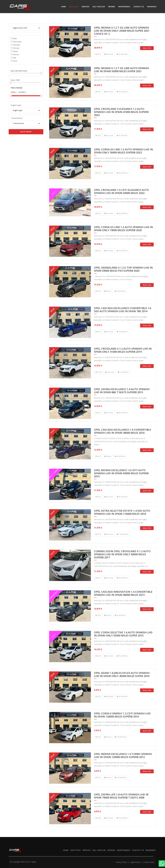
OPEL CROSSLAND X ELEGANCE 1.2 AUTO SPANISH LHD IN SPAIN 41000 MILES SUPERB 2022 (121, 124)
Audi (15, 38)
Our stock (74, 7)
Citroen (16, 48)
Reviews (112, 7)
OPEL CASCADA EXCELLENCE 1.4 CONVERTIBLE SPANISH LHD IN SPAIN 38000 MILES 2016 (123, 444)
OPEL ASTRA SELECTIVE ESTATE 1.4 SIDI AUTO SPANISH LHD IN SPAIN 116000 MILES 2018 (122, 525)
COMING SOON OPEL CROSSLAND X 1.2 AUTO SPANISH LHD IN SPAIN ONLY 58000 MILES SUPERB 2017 (122, 567)
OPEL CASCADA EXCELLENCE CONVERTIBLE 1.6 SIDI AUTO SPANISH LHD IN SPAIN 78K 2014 (123, 322)
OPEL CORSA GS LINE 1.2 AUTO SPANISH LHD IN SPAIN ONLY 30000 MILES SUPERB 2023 (123, 163)
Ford (15, 61)
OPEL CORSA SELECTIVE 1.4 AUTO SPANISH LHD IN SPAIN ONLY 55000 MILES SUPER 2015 (123, 646)
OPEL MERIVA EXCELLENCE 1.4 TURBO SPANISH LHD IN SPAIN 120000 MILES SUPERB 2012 (123, 768)
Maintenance (124, 7)
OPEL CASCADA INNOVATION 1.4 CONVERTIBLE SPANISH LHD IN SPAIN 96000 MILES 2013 (123, 606)
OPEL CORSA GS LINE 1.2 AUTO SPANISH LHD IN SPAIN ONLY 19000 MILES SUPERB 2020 (123, 241)
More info (147, 48)
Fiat (15, 58)
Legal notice (135, 862)
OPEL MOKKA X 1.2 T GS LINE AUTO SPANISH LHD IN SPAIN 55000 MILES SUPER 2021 (121, 70)
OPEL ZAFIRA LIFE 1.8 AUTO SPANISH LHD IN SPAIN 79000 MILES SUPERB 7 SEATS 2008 (121, 808)
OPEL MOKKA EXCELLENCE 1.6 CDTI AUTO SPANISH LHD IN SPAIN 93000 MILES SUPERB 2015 (121, 486)
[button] (26, 28)
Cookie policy (149, 862)
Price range (16, 88)
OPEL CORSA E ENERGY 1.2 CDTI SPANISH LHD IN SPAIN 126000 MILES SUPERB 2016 (122, 727)
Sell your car (99, 7)
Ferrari (16, 54)
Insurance (152, 7)
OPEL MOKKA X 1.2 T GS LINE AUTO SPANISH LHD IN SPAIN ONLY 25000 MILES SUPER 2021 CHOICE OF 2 (122, 31)
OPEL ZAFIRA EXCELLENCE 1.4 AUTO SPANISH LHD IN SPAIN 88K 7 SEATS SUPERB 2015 (122, 403)
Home (63, 7)
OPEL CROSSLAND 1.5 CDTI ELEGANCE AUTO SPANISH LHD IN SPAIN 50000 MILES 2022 (121, 204)
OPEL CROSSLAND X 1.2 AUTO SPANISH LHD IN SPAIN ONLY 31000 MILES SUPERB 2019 (123, 363)
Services (85, 7)
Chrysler (17, 45)
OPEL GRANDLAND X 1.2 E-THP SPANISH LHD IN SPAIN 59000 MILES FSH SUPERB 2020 (123, 281)
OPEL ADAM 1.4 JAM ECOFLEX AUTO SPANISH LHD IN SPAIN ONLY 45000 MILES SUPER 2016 (122, 687)
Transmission (17, 118)
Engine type (16, 105)
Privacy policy (122, 862)
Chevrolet (17, 42)
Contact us (139, 7)
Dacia (15, 51)
